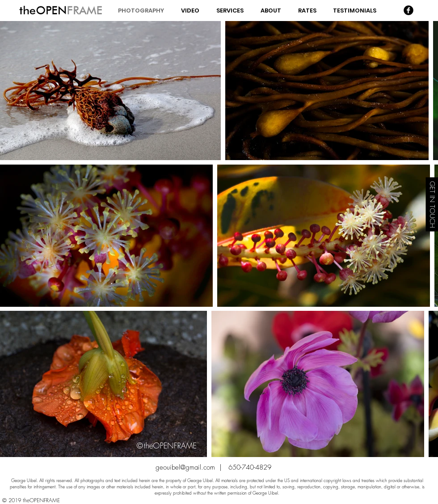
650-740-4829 (250, 467)
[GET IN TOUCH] (432, 205)
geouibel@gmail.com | (192, 467)
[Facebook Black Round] (409, 10)
